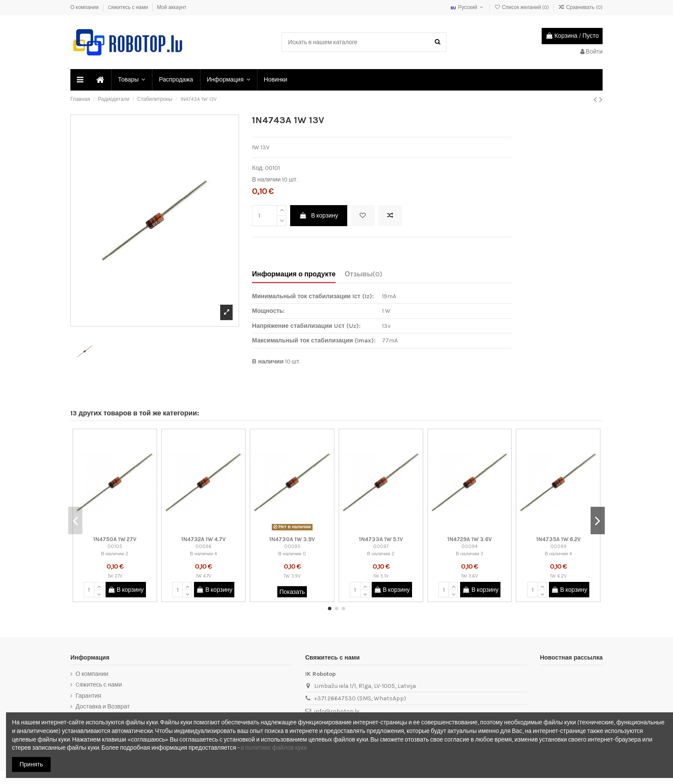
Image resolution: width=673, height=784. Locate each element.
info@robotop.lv (337, 711)
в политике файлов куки (274, 748)
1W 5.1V (381, 576)
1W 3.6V (469, 576)
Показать (292, 592)
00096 (203, 546)
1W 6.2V (558, 576)
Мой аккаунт (172, 7)
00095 (292, 546)
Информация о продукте (294, 274)
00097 (381, 546)
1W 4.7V (203, 576)
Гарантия (88, 696)
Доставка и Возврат (103, 707)
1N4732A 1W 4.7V (203, 539)
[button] (131, 80)
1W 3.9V (292, 576)
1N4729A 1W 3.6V (470, 539)
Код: (258, 168)
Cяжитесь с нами (129, 7)
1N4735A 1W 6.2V (558, 539)
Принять (32, 764)
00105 (115, 546)
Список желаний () (522, 7)
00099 (558, 546)
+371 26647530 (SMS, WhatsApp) (360, 698)
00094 (469, 546)
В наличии (266, 180)
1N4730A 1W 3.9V (292, 539)
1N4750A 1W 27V (115, 539)
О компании (85, 7)
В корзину (319, 216)
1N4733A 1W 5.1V (381, 539)
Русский (467, 7)
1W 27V (115, 576)
